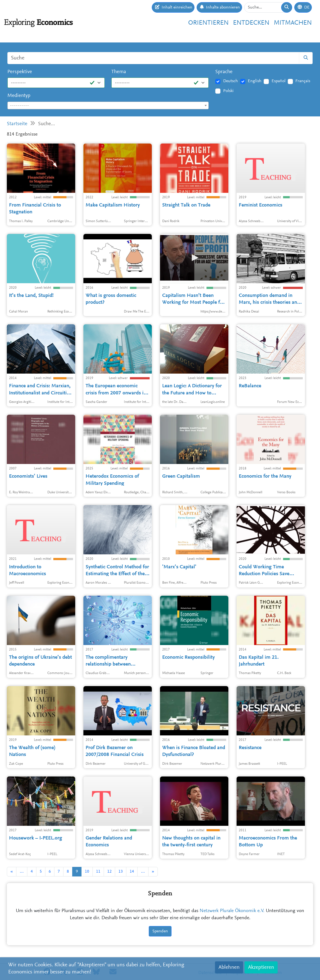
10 (87, 872)
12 (109, 872)
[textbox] (108, 106)
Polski (228, 91)
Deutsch (231, 81)
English (255, 81)
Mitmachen (293, 23)
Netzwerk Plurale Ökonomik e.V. (232, 911)
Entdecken (251, 23)
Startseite (17, 124)
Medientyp (19, 96)
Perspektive (20, 72)
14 (132, 872)
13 (121, 872)
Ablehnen (229, 967)
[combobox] (108, 105)
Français (303, 81)
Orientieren (208, 23)
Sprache (224, 72)
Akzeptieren (261, 967)
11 (98, 872)
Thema (119, 72)
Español (279, 81)
